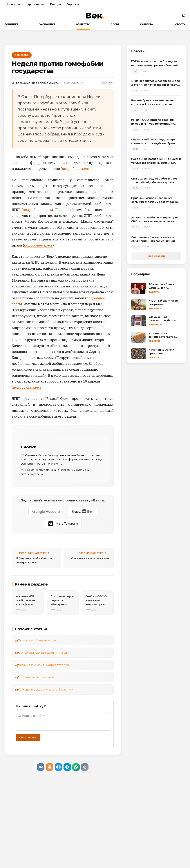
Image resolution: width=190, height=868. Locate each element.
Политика (11, 24)
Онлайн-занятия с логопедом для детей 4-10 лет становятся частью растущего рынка (156, 83)
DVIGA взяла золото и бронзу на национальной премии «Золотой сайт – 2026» (154, 63)
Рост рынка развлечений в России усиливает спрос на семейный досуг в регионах (156, 161)
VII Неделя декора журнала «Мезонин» (46, 689)
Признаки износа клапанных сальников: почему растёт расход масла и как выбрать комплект (156, 200)
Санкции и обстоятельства (37, 640)
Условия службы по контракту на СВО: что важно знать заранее (155, 219)
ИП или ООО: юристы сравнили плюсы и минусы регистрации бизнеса (153, 122)
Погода (56, 4)
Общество (83, 24)
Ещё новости (156, 256)
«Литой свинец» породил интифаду (43, 653)
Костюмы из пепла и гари (36, 677)
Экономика (47, 24)
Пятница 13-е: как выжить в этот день (44, 665)
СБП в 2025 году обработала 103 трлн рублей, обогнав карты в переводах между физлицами (154, 181)
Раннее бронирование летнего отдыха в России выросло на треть (154, 103)
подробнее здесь (76, 168)
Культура (146, 24)
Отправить (28, 737)
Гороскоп (74, 4)
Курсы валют (35, 4)
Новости (14, 4)
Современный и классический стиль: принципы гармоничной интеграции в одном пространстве (153, 239)
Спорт (115, 24)
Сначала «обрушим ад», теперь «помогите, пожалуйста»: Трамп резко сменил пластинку (154, 142)
